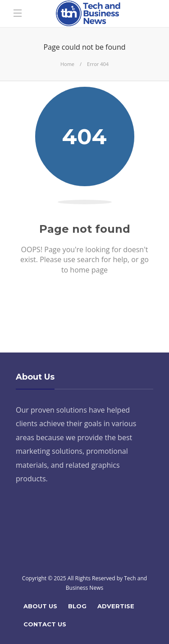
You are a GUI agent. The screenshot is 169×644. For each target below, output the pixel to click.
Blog (77, 606)
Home (67, 64)
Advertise (116, 606)
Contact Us (45, 624)
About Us (40, 606)
